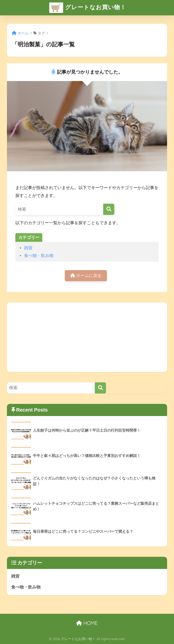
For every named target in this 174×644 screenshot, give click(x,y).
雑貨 (28, 248)
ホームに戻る (86, 276)
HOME (87, 623)
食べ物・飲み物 (39, 256)
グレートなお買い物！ (87, 8)
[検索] (109, 209)
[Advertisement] (87, 337)
